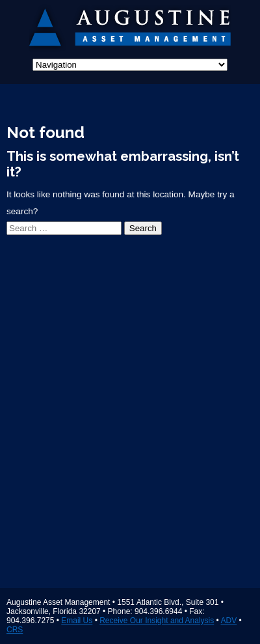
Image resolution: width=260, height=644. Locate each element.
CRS (15, 630)
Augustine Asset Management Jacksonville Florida (130, 29)
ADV (228, 621)
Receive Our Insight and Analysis (157, 621)
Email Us (77, 621)
